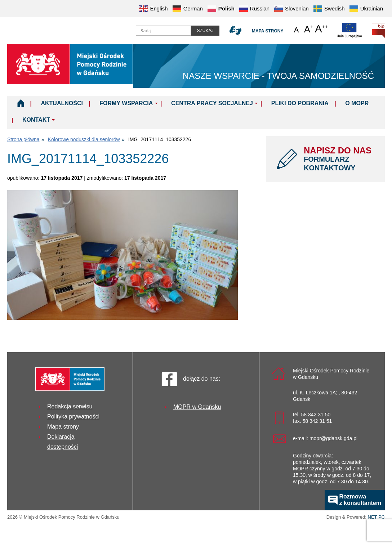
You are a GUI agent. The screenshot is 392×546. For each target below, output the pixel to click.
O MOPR (357, 103)
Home (21, 103)
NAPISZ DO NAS (339, 159)
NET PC (376, 518)
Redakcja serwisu (70, 406)
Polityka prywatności (73, 417)
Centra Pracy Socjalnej (212, 103)
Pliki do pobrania (300, 103)
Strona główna (23, 139)
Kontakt (36, 120)
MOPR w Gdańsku (197, 407)
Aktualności (62, 103)
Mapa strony (268, 31)
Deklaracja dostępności (63, 442)
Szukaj (205, 31)
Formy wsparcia (126, 103)
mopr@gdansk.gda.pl (333, 438)
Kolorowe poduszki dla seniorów (84, 139)
